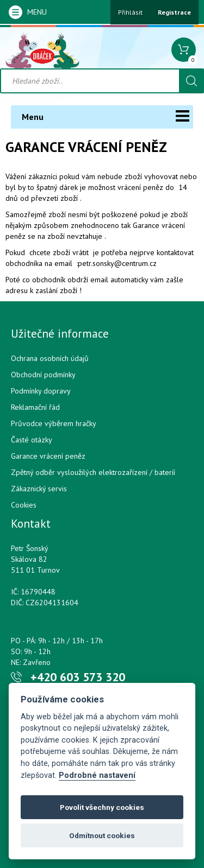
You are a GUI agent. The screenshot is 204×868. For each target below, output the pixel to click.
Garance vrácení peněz (48, 456)
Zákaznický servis (39, 489)
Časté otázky (32, 440)
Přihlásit (130, 12)
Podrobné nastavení (97, 775)
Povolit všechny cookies (102, 807)
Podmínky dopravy (41, 391)
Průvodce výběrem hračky (54, 423)
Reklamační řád (35, 407)
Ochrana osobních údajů (50, 358)
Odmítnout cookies (102, 835)
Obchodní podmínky (43, 375)
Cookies (24, 505)
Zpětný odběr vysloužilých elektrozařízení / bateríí (93, 472)
